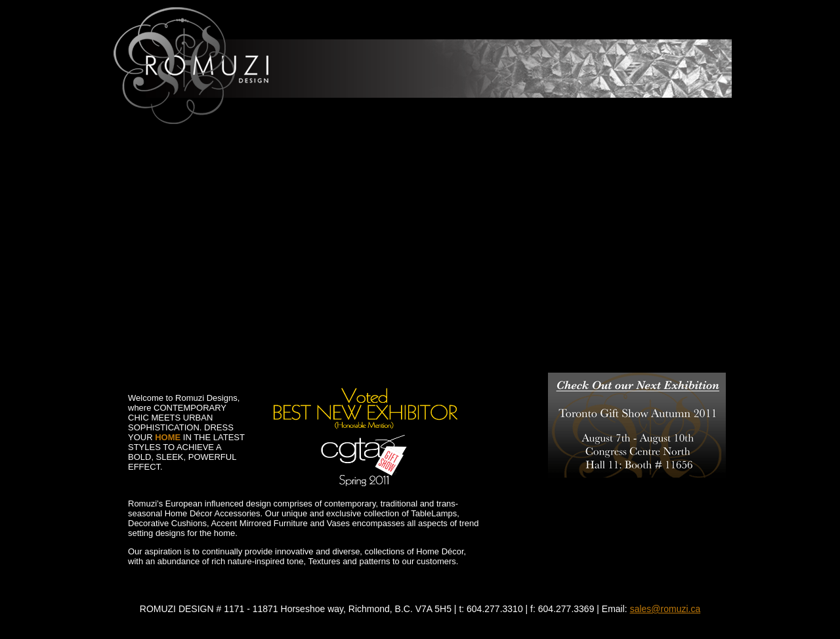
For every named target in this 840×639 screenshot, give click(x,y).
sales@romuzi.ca (665, 609)
